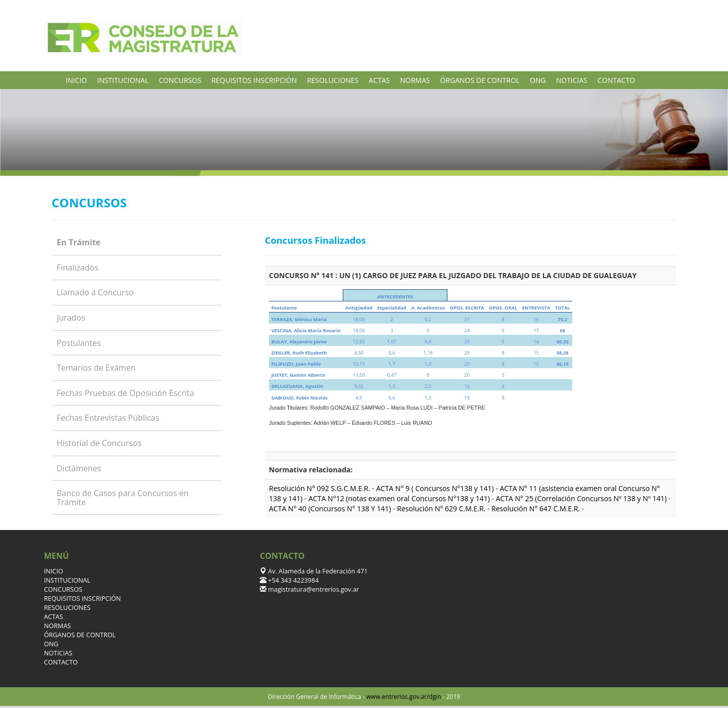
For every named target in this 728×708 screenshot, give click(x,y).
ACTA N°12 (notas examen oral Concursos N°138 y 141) (400, 498)
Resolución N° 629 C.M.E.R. (442, 508)
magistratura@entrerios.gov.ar (313, 589)
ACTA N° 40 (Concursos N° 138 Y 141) (330, 508)
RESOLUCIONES (333, 80)
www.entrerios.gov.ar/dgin (403, 697)
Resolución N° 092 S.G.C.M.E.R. (321, 488)
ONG (538, 80)
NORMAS (415, 80)
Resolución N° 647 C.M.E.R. (537, 508)
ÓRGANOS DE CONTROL (480, 80)
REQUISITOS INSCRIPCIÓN (254, 80)
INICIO (76, 80)
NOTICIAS (572, 80)
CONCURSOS (180, 80)
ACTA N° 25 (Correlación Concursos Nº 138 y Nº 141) (582, 498)
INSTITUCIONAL (123, 80)
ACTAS (379, 80)
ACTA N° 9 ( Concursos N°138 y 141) (436, 488)
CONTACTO (616, 80)
